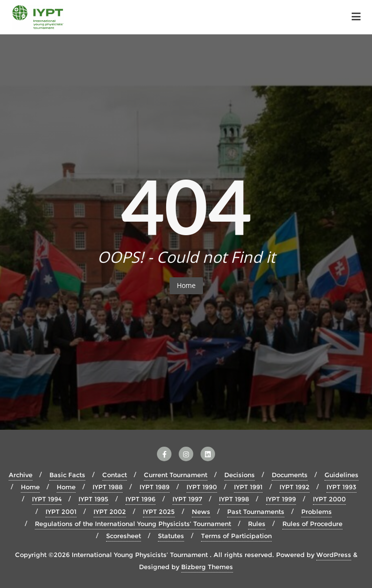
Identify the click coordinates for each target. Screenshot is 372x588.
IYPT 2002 (110, 512)
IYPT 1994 (47, 499)
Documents (290, 475)
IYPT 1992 (294, 487)
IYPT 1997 (187, 499)
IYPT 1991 (248, 487)
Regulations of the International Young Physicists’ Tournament (133, 524)
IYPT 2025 (159, 512)
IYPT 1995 (93, 499)
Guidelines (341, 475)
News (201, 512)
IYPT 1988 (108, 487)
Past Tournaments (256, 512)
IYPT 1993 (341, 487)
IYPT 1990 (202, 487)
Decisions (240, 475)
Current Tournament (176, 475)
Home (186, 285)
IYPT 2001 (61, 512)
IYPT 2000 (329, 499)
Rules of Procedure (312, 524)
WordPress (334, 555)
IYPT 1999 (281, 499)
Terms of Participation (236, 536)
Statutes (171, 536)
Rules (257, 524)
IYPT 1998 (234, 499)
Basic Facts (67, 475)
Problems (317, 512)
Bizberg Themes (207, 567)
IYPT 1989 (155, 487)
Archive (21, 475)
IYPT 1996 (140, 499)
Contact (115, 475)
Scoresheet (124, 536)
